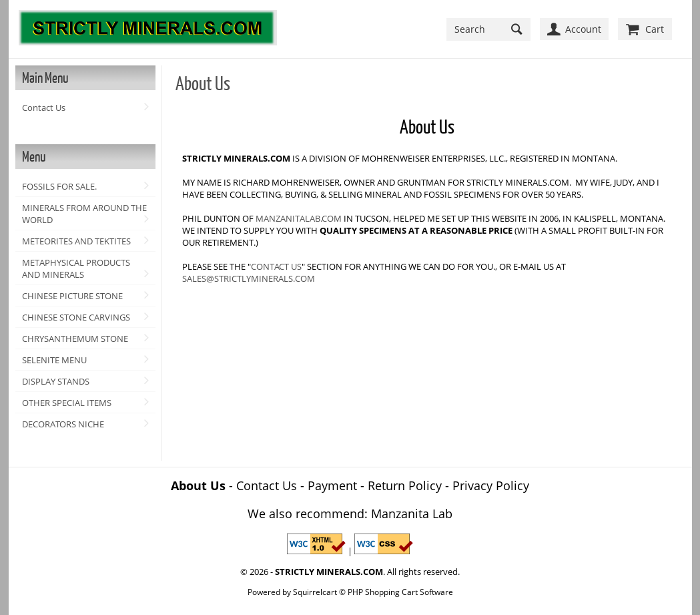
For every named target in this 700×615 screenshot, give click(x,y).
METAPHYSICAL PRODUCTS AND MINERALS (76, 268)
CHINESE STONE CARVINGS (76, 317)
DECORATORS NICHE (63, 424)
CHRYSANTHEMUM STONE (75, 339)
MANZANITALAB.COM (299, 218)
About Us (198, 485)
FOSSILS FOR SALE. (59, 186)
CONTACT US (276, 266)
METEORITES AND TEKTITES (76, 241)
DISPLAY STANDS (56, 381)
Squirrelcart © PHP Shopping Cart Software (373, 592)
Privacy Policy (491, 485)
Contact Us (44, 108)
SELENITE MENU (54, 360)
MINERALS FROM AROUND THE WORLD (84, 214)
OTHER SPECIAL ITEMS (67, 403)
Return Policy (405, 485)
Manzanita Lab (412, 514)
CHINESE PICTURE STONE (72, 296)
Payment (332, 485)
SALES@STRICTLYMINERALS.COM (249, 278)
